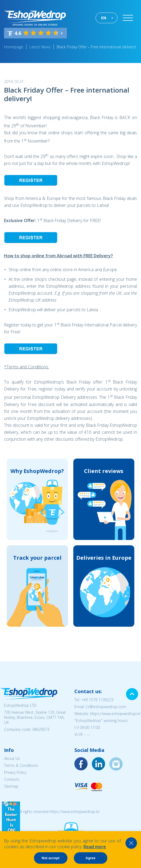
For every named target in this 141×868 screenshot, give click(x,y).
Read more (95, 847)
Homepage (14, 47)
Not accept (51, 858)
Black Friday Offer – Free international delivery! (96, 47)
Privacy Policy (15, 772)
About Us (12, 758)
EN (104, 18)
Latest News (40, 47)
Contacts (12, 779)
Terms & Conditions (21, 765)
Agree (91, 858)
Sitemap (11, 786)
